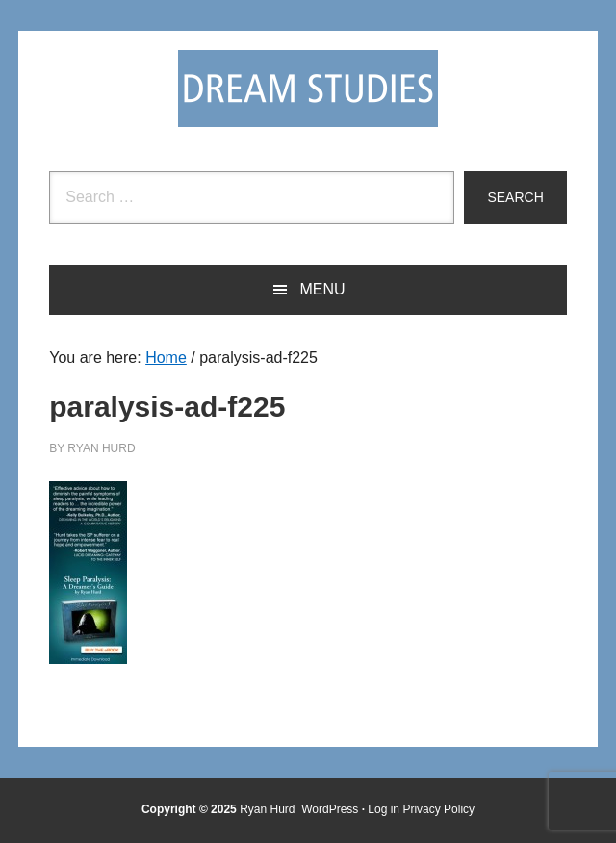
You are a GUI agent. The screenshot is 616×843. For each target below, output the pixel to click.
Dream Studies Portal (308, 89)
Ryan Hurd (269, 809)
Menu (322, 289)
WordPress (330, 809)
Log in (384, 809)
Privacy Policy (438, 809)
